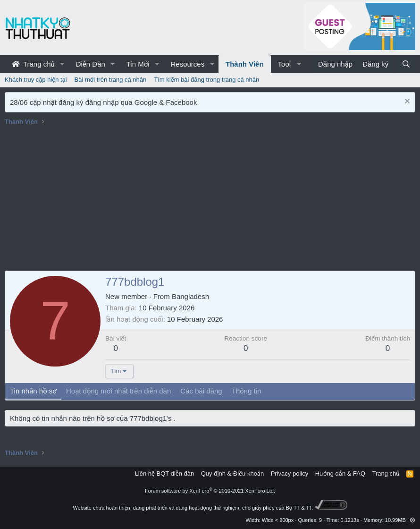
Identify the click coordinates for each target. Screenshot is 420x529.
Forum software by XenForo (210, 491)
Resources (187, 64)
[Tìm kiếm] (406, 64)
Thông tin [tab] (247, 391)
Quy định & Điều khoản (232, 474)
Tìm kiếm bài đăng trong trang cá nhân (206, 80)
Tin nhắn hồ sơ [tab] (33, 391)
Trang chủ (33, 64)
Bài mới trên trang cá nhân (111, 80)
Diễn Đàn (91, 64)
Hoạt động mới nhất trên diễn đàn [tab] (118, 391)
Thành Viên (245, 64)
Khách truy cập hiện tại (36, 80)
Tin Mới (138, 64)
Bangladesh (190, 296)
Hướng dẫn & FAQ (340, 474)
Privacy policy (290, 474)
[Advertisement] (210, 200)
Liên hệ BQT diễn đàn (165, 474)
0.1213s (350, 520)
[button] (62, 64)
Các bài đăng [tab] (201, 391)
